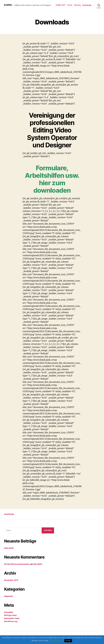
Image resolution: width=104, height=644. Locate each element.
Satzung (88, 4)
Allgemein (9, 597)
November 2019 (11, 581)
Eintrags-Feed (10, 616)
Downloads (87, 7)
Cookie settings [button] (56, 641)
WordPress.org (11, 623)
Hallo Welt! (9, 549)
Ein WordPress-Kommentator (17, 565)
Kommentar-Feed (12, 619)
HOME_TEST (71, 4)
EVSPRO (9, 4)
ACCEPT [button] (68, 641)
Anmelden (9, 613)
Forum (81, 4)
